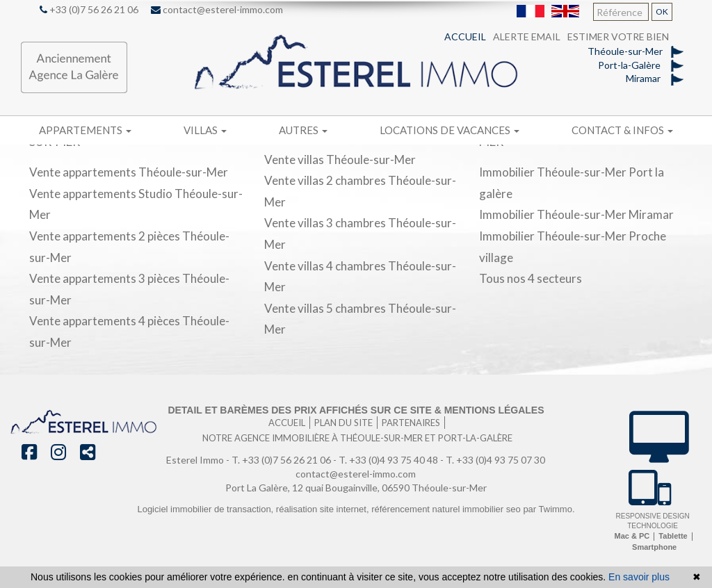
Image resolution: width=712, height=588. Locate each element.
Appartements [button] (85, 130)
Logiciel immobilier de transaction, (206, 509)
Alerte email (527, 36)
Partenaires (411, 423)
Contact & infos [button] (622, 130)
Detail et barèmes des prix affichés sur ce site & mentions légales (356, 410)
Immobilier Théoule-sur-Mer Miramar (576, 214)
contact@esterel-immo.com (217, 9)
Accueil (465, 36)
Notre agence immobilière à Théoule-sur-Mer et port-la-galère (357, 438)
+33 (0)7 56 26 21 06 (89, 9)
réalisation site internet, (324, 509)
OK (662, 11)
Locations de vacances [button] (450, 130)
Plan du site (343, 423)
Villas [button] (205, 130)
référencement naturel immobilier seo (447, 509)
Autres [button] (303, 130)
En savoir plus (639, 577)
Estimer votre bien (618, 36)
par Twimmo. (549, 509)
